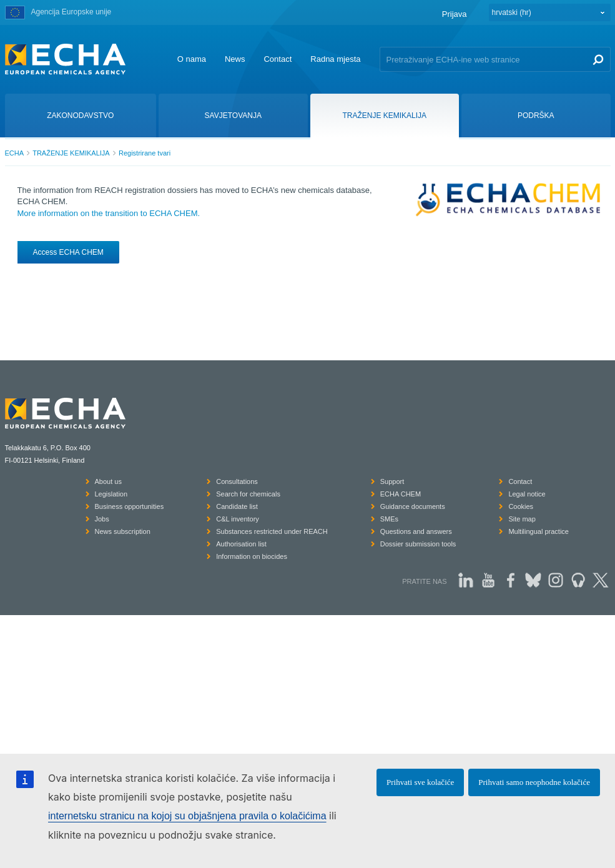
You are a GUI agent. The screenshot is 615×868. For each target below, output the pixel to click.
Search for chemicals (248, 494)
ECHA (15, 153)
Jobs (102, 519)
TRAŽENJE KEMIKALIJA (71, 153)
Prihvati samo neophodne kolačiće (534, 782)
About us (108, 481)
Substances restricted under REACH (272, 531)
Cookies (521, 506)
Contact (278, 59)
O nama (192, 59)
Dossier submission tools (418, 544)
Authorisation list (241, 544)
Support (392, 481)
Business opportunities (130, 506)
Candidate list (237, 506)
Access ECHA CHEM (68, 252)
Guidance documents (413, 506)
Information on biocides (252, 556)
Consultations (237, 481)
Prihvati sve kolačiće (420, 782)
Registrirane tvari (145, 153)
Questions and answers (416, 531)
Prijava (455, 14)
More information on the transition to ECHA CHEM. (109, 213)
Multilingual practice (539, 531)
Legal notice (527, 494)
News (235, 59)
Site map (522, 519)
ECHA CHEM (401, 494)
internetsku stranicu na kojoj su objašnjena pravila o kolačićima (187, 816)
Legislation (111, 494)
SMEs (389, 519)
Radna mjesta (335, 59)
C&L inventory (238, 519)
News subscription (123, 531)
